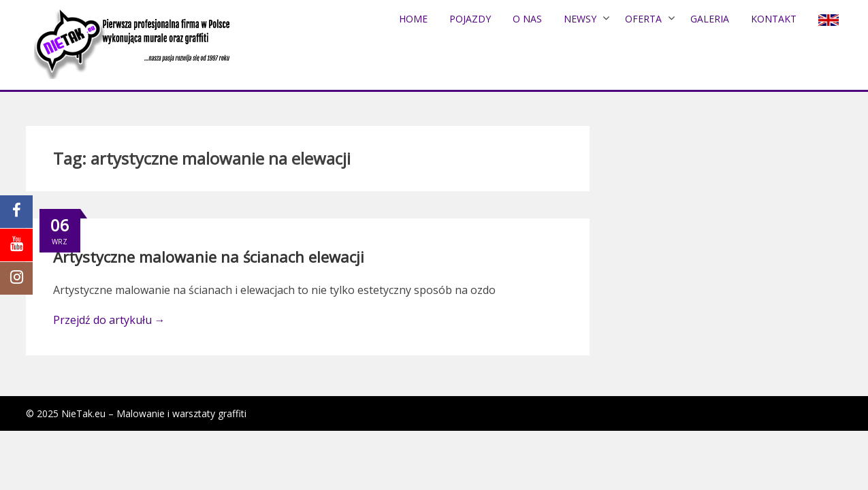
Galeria (710, 19)
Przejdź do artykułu (109, 320)
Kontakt (774, 19)
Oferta (643, 19)
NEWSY (580, 19)
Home (413, 19)
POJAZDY (470, 19)
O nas (527, 19)
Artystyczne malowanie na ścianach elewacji (209, 257)
